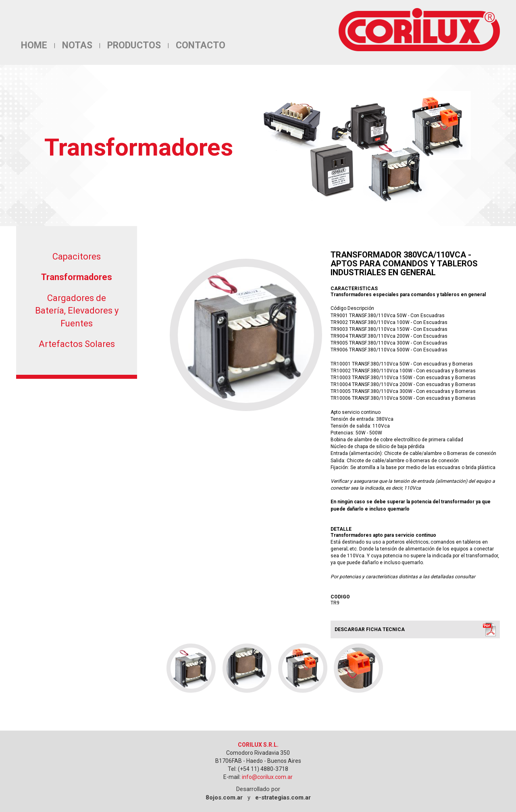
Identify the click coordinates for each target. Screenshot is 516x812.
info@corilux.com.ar (267, 777)
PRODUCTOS (134, 45)
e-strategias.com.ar (283, 797)
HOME (34, 45)
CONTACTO (201, 45)
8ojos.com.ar (224, 797)
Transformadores (77, 277)
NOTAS (77, 45)
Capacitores (77, 256)
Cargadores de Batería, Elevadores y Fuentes (77, 311)
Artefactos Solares (77, 344)
